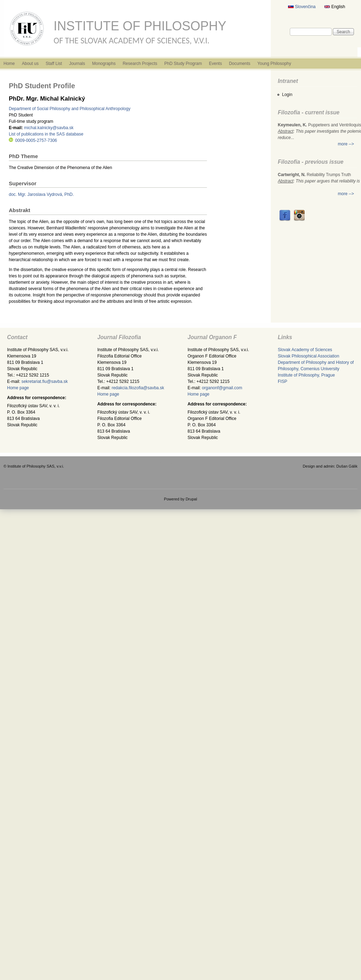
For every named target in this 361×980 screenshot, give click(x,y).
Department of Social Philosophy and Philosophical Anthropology (70, 109)
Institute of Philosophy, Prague (306, 375)
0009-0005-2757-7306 (33, 140)
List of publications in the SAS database (46, 134)
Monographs (104, 64)
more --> (346, 144)
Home (9, 64)
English (335, 7)
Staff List (54, 64)
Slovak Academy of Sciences (305, 350)
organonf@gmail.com (222, 388)
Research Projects (140, 64)
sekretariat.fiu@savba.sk (45, 381)
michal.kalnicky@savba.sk (49, 128)
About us (30, 64)
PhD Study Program (183, 64)
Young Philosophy (274, 64)
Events (216, 64)
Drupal (191, 499)
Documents (240, 64)
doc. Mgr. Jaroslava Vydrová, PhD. (41, 194)
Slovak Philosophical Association (308, 356)
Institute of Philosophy (140, 26)
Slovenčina (302, 7)
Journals (77, 64)
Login (287, 95)
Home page (18, 388)
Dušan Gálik (347, 466)
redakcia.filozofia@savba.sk (138, 388)
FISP (283, 381)
